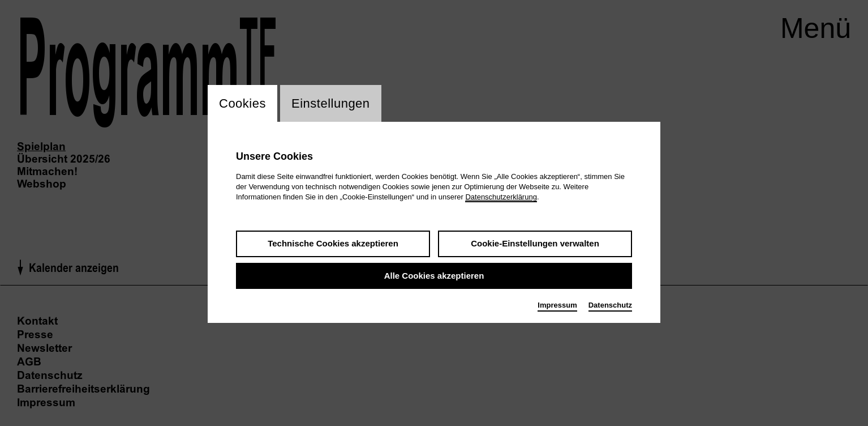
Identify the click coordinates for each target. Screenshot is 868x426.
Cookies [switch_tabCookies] (242, 103)
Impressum (557, 305)
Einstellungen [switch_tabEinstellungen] (331, 103)
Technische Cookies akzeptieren (333, 243)
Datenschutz (610, 305)
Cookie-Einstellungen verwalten (535, 243)
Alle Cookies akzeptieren (434, 276)
